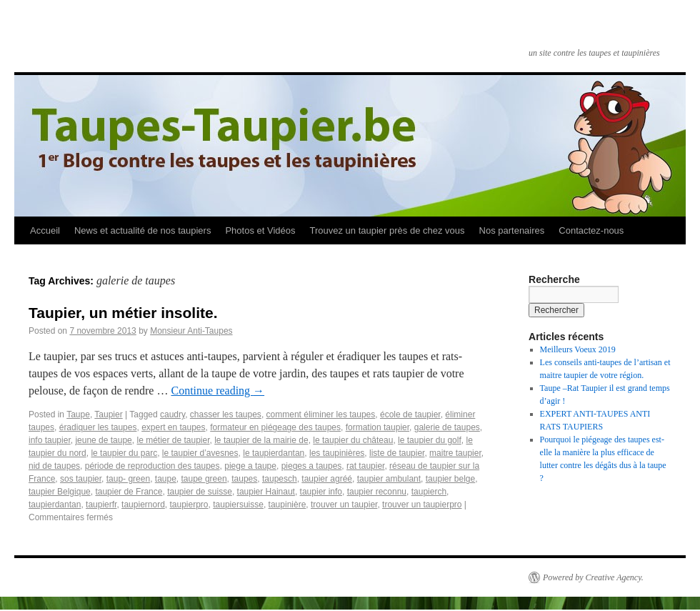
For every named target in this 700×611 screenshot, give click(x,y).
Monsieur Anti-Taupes (191, 331)
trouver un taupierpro (422, 505)
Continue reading (217, 391)
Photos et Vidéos (260, 230)
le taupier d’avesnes (200, 453)
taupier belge (450, 479)
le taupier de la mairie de (261, 440)
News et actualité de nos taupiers (143, 230)
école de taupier (410, 414)
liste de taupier (397, 453)
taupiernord (143, 505)
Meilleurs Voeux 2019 (578, 349)
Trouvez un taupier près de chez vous (387, 230)
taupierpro (189, 505)
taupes (244, 479)
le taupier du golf (430, 440)
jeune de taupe (103, 440)
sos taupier (81, 479)
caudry (172, 414)
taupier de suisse (200, 492)
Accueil (45, 230)
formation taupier (377, 427)
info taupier (50, 440)
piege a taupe (250, 466)
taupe (166, 479)
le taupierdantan (274, 453)
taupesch (280, 479)
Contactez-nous (591, 230)
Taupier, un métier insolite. (123, 313)
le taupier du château (353, 440)
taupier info (321, 492)
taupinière (287, 505)
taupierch (429, 492)
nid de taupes (54, 466)
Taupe (78, 414)
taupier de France (129, 492)
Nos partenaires (512, 230)
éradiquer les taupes (98, 427)
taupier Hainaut (266, 492)
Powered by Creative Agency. (593, 577)
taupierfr (101, 505)
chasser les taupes (226, 414)
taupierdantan (55, 505)
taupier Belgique (60, 492)
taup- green (128, 479)
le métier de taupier (173, 440)
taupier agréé (327, 479)
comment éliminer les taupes (321, 414)
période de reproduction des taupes (152, 466)
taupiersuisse (238, 505)
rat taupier (365, 466)
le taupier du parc (124, 453)
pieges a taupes (312, 466)
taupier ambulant (389, 479)
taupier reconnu (377, 492)
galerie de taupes (447, 427)
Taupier (108, 414)
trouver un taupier (344, 505)
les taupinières (337, 453)
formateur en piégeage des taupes (275, 427)
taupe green (204, 479)
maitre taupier (455, 453)
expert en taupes (173, 427)
